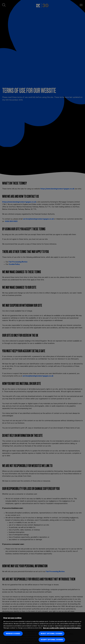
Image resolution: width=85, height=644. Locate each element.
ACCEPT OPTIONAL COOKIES (52, 640)
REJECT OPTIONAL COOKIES (52, 634)
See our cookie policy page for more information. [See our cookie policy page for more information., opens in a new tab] (62, 628)
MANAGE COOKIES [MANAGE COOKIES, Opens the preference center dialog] (13, 634)
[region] (42, 628)
